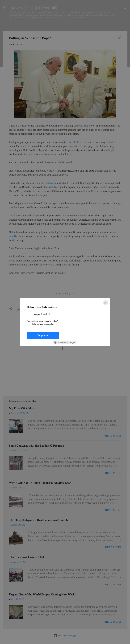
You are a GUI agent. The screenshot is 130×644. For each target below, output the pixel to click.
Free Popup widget (64, 342)
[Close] (105, 303)
